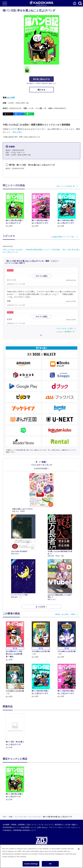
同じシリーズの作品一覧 (66, 186)
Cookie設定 (7, 830)
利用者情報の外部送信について (24, 830)
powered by (66, 332)
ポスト (9, 114)
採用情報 (21, 825)
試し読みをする (41, 79)
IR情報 (14, 825)
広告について (31, 825)
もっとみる (40, 607)
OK (50, 864)
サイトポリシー (73, 827)
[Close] (79, 849)
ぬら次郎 (11, 98)
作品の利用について (28, 827)
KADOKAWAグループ (11, 827)
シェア (20, 114)
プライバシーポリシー (57, 827)
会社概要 (6, 825)
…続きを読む (17, 132)
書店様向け (59, 825)
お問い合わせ (42, 827)
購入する (41, 90)
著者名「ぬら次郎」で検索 (65, 614)
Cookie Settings (31, 864)
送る (30, 114)
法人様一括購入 (71, 825)
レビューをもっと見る (65, 329)
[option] (16, 731)
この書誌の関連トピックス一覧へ (63, 237)
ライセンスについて (46, 825)
